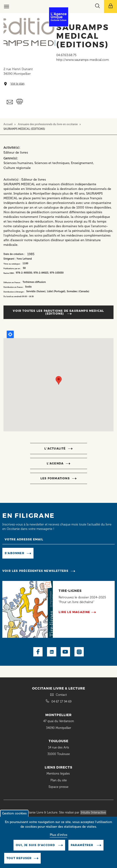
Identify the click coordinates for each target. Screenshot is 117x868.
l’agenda (55, 463)
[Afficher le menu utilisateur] (110, 7)
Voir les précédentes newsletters (35, 571)
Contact (61, 695)
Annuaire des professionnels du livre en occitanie (48, 124)
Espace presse (58, 787)
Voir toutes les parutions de (58, 312)
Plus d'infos (58, 835)
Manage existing (50, 553)
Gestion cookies (14, 813)
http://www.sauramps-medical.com (83, 60)
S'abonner (15, 553)
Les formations (55, 478)
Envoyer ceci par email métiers (10, 102)
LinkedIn (52, 652)
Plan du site (59, 780)
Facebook (38, 652)
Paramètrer (83, 845)
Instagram (79, 652)
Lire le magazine (74, 612)
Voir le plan (17, 84)
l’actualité (55, 448)
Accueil (8, 124)
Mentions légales (59, 774)
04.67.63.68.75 (66, 55)
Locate (10, 334)
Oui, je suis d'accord (36, 845)
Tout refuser (19, 858)
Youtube (65, 652)
